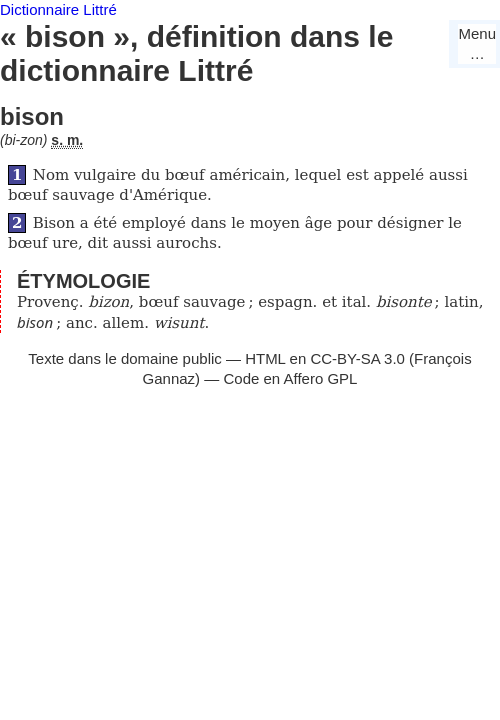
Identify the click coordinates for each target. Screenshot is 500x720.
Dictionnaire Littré (58, 9)
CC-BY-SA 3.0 (357, 358)
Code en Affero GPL (290, 378)
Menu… (477, 43)
